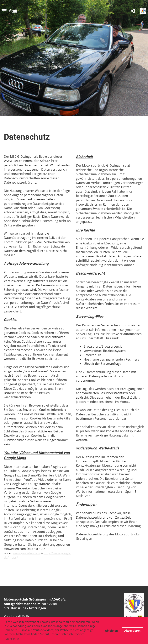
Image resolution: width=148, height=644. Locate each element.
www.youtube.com (26, 553)
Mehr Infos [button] (12, 639)
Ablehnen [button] (111, 631)
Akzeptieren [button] (132, 631)
